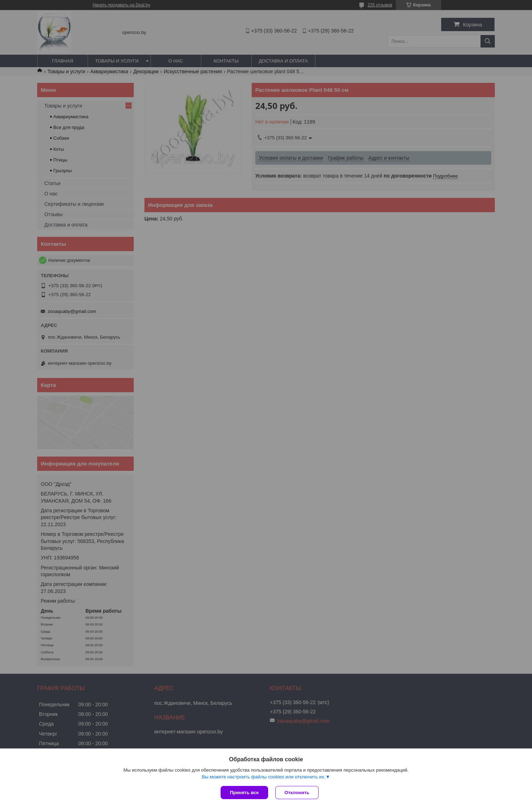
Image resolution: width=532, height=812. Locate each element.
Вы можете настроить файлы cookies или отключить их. (263, 777)
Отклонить (297, 793)
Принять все (244, 793)
